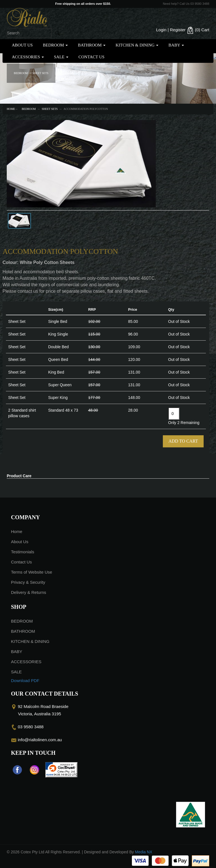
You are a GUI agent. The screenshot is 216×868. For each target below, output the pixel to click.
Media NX (144, 852)
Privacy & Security (28, 582)
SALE (61, 57)
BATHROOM (92, 45)
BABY (176, 45)
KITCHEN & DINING (137, 45)
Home (11, 109)
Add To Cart (183, 441)
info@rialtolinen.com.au (40, 740)
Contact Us (91, 57)
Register (178, 30)
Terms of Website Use (31, 572)
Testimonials (23, 552)
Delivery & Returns (29, 592)
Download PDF (25, 681)
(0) (198, 30)
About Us (22, 45)
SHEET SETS (50, 109)
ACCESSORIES (28, 57)
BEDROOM (55, 45)
